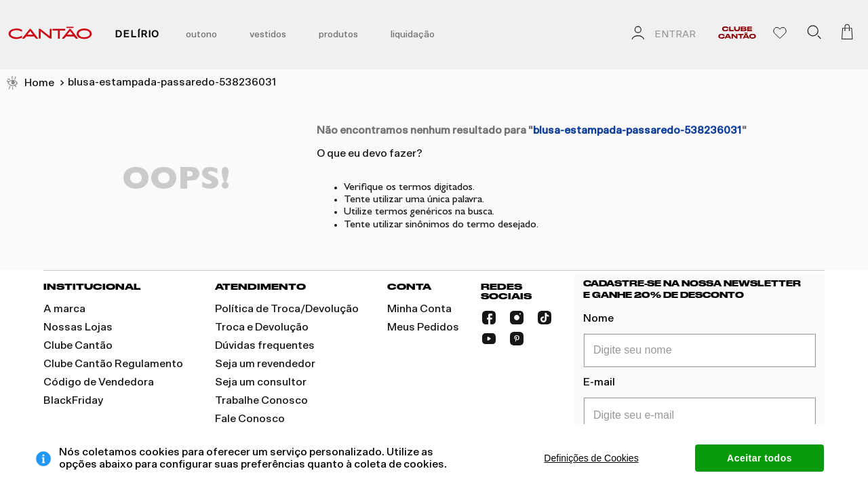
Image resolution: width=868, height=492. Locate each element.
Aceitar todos (759, 458)
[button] (814, 35)
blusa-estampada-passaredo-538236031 (172, 82)
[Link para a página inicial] (30, 83)
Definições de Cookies (591, 458)
